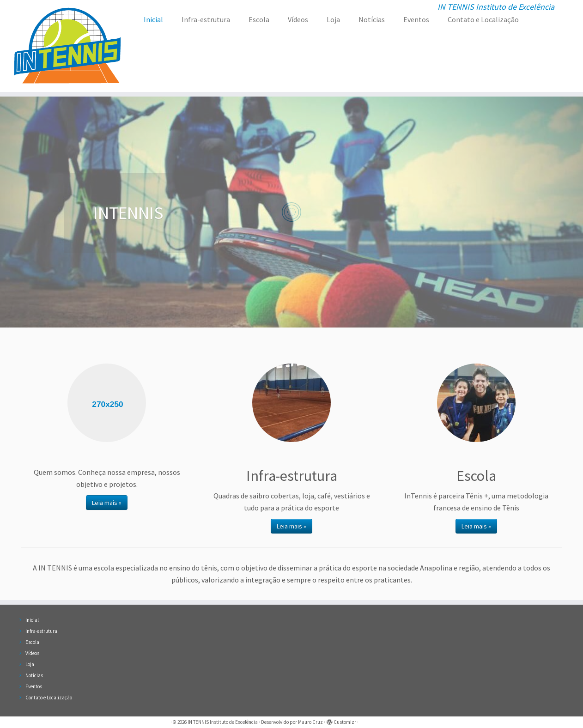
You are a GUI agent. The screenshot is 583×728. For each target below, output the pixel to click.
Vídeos (298, 19)
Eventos (416, 19)
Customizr (345, 722)
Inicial (153, 19)
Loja (333, 19)
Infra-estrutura (206, 19)
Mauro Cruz (310, 722)
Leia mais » (107, 503)
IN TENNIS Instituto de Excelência (223, 722)
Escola (259, 19)
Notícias (372, 19)
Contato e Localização (483, 19)
